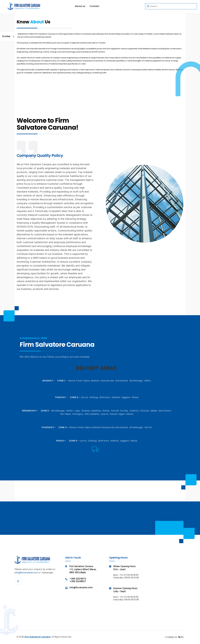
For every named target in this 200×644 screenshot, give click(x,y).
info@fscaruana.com (26, 573)
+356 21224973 (78, 579)
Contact (94, 6)
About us (80, 6)
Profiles (6, 36)
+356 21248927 (78, 581)
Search (186, 6)
